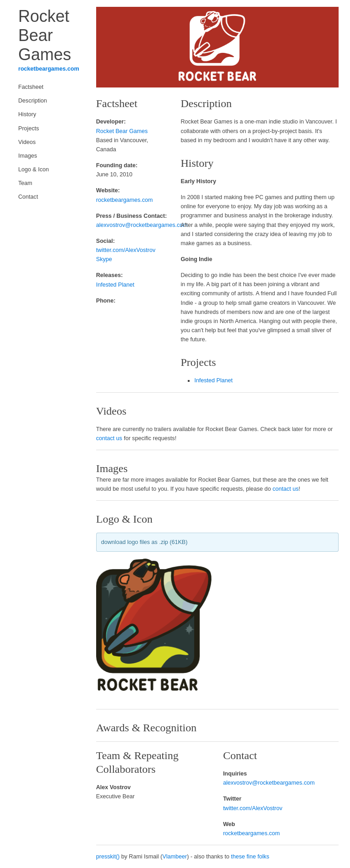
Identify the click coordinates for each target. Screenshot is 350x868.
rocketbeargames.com (49, 69)
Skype (104, 259)
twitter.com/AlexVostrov (126, 250)
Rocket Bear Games (122, 131)
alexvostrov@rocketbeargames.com (142, 225)
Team (25, 183)
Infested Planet (115, 285)
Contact (28, 197)
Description (33, 101)
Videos (27, 142)
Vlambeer (175, 857)
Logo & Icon (33, 169)
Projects (29, 128)
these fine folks (250, 857)
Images (28, 156)
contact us (109, 438)
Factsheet (31, 87)
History (27, 114)
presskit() (108, 857)
